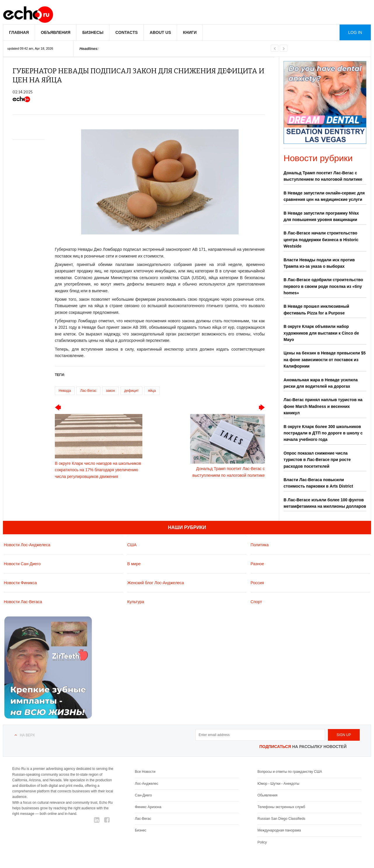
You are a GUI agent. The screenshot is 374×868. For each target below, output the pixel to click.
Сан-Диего (143, 795)
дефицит (131, 391)
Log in (355, 32)
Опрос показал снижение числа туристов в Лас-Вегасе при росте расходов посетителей (317, 460)
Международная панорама (279, 830)
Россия (257, 583)
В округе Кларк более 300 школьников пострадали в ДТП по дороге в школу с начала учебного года (323, 433)
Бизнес (140, 830)
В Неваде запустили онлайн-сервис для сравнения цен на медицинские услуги (324, 196)
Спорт (256, 602)
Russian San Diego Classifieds (281, 819)
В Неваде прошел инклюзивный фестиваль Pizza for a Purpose (316, 309)
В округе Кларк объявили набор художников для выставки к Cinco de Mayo (321, 333)
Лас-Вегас (88, 391)
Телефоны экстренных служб (281, 807)
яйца (152, 391)
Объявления (56, 32)
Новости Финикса (20, 583)
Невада (65, 391)
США (132, 545)
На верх (27, 735)
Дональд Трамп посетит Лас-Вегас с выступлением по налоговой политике (323, 176)
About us (160, 32)
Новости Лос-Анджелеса (27, 545)
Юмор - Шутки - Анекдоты (278, 784)
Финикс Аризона (148, 807)
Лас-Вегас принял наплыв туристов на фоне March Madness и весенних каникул (323, 406)
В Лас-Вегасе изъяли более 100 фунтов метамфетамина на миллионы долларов (325, 503)
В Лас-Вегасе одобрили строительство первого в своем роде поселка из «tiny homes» (323, 286)
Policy (262, 842)
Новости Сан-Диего (22, 564)
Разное (257, 564)
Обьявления (267, 795)
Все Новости (145, 772)
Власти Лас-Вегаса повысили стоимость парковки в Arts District (318, 483)
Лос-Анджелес (146, 784)
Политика (260, 545)
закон (110, 391)
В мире (134, 564)
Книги (190, 32)
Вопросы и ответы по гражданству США (290, 772)
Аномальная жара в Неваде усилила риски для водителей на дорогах (321, 383)
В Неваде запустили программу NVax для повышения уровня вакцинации (321, 216)
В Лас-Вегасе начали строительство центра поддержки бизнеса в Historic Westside (321, 240)
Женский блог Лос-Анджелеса (156, 583)
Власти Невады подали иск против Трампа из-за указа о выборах (319, 263)
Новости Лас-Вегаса (23, 602)
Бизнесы (93, 32)
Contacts (126, 32)
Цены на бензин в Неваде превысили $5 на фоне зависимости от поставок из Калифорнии (325, 360)
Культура (136, 602)
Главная (19, 32)
